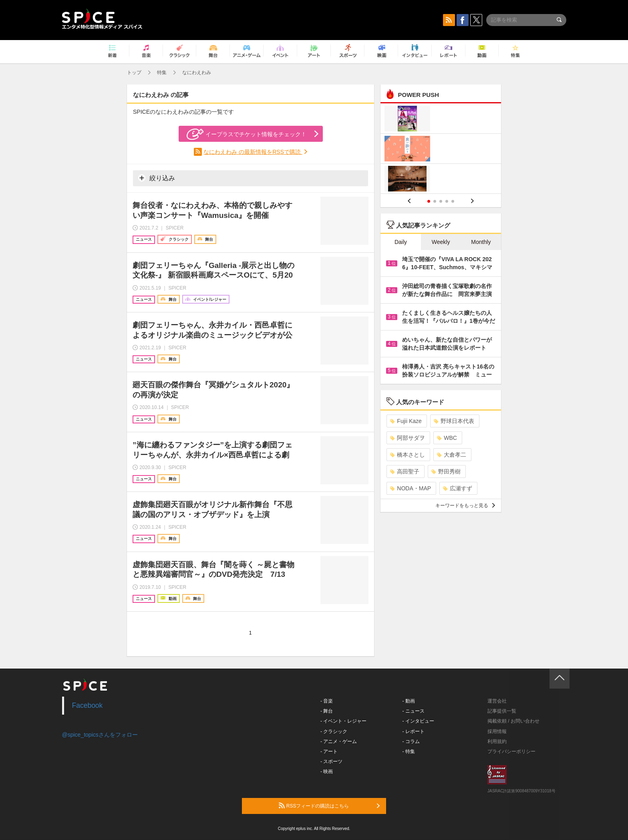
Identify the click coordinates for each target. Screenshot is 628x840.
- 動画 (409, 701)
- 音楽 (327, 701)
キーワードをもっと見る (465, 506)
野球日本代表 (454, 421)
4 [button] (447, 201)
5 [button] (453, 201)
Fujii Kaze (406, 421)
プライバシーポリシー (511, 751)
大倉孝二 (452, 455)
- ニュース (414, 711)
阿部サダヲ (408, 438)
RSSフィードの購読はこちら (329, 806)
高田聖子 (405, 471)
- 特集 (409, 751)
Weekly (441, 242)
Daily (401, 242)
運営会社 (497, 701)
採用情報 (497, 731)
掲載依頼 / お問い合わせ (513, 721)
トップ (134, 73)
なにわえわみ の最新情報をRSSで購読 (253, 152)
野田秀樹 (446, 471)
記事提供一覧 (502, 711)
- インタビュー (418, 721)
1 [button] (429, 201)
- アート (329, 751)
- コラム (411, 741)
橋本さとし (408, 455)
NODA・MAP (411, 488)
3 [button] (441, 201)
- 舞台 (327, 711)
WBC (447, 438)
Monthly (481, 242)
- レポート (414, 731)
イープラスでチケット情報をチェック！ (247, 134)
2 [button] (435, 201)
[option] (441, 150)
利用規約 (497, 741)
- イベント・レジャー (343, 721)
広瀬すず (458, 488)
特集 (162, 73)
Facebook (88, 705)
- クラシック (334, 731)
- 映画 (327, 772)
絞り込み (157, 178)
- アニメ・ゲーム (339, 741)
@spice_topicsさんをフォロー (100, 735)
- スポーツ (331, 761)
